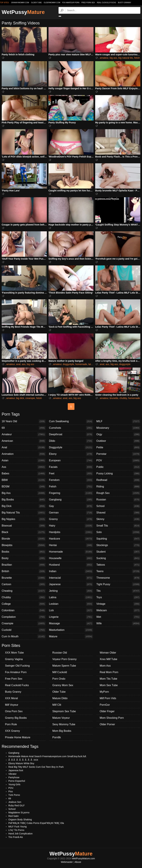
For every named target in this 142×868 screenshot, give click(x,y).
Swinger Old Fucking (17, 666)
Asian (24, 460)
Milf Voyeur (12, 705)
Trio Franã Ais (16, 837)
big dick (20, 398)
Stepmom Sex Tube (64, 711)
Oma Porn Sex (14, 711)
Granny (71, 519)
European (71, 460)
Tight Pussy (118, 584)
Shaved (118, 513)
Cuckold (24, 630)
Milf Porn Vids (108, 698)
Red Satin (13, 816)
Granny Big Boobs (16, 718)
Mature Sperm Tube (64, 666)
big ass (113, 58)
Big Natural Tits (24, 513)
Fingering (71, 493)
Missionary (118, 428)
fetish (137, 58)
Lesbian (71, 604)
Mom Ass (105, 666)
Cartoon (24, 584)
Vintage (118, 604)
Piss (11, 791)
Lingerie (71, 617)
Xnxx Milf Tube (108, 659)
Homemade (71, 552)
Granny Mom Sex (63, 685)
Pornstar (118, 454)
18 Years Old (24, 421)
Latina (71, 597)
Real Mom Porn (109, 672)
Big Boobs (24, 500)
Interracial (71, 578)
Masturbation (71, 630)
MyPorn (104, 692)
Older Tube (59, 692)
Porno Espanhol (17, 781)
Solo (118, 532)
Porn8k (57, 737)
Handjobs (71, 532)
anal (18, 364)
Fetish (71, 487)
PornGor (105, 705)
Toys (118, 597)
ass (24, 364)
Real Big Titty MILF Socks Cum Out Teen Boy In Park (36, 767)
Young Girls (14, 784)
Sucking (118, 558)
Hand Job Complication (20, 834)
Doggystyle (71, 447)
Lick (71, 610)
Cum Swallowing (71, 421)
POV (118, 460)
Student (118, 552)
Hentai (71, 545)
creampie (30, 398)
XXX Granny (12, 731)
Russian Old (60, 653)
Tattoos (118, 565)
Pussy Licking (118, 474)
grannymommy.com (20, 3)
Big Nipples (24, 519)
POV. (11, 788)
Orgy (118, 434)
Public (118, 467)
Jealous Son (15, 802)
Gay (71, 506)
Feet (71, 474)
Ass (24, 467)
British (24, 571)
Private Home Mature (18, 737)
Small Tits (118, 526)
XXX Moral (11, 698)
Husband (71, 565)
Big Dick (24, 506)
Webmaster (67, 862)
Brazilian (24, 565)
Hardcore (71, 539)
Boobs (24, 552)
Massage (71, 623)
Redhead (118, 480)
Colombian (24, 610)
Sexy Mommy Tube (64, 724)
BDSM (24, 487)
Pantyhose (14, 777)
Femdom (71, 480)
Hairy (71, 526)
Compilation (24, 617)
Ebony (71, 454)
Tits (118, 591)
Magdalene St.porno (19, 813)
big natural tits (126, 58)
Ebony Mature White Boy (21, 763)
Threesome (118, 578)
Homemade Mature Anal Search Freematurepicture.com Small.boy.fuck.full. (47, 756)
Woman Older (108, 653)
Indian (71, 571)
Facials (71, 467)
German (71, 513)
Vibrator (12, 774)
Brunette (24, 578)
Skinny (118, 519)
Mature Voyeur (61, 718)
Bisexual (24, 526)
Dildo (71, 441)
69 (24, 428)
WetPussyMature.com (84, 858)
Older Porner (107, 724)
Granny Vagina (14, 659)
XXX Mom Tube (14, 653)
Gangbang (71, 500)
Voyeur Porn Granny (64, 659)
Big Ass (24, 493)
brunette (114, 398)
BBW (24, 480)
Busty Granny (125, 3)
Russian (118, 500)
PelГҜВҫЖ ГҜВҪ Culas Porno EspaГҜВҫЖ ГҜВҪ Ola (36, 823)
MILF (118, 421)
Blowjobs (24, 545)
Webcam (118, 610)
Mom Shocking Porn (112, 718)
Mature (71, 636)
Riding (118, 487)
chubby (123, 398)
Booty (24, 558)
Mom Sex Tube (109, 685)
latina (91, 364)
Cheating (24, 591)
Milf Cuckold (60, 672)
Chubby (24, 597)
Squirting (118, 539)
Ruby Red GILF (16, 805)
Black (24, 532)
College (24, 604)
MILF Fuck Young (17, 827)
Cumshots (71, 428)
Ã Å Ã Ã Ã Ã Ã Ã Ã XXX (23, 760)
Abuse (78, 862)
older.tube (36, 3)
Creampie (24, 623)
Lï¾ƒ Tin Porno (16, 830)
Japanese (71, 584)
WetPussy (23, 12)
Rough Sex (118, 493)
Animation (24, 454)
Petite (118, 447)
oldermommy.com (52, 3)
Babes (24, 474)
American (24, 441)
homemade (81, 364)
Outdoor (118, 441)
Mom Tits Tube (108, 679)
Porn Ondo (59, 679)
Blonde (24, 539)
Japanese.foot (16, 770)
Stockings (118, 545)
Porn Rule (11, 724)
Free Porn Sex (88, 3)
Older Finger (107, 711)
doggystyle (68, 364)
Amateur (24, 434)
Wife (118, 623)
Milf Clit (57, 705)
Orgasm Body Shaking (20, 820)
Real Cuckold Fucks (106, 3)
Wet (118, 617)
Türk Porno (14, 795)
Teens (118, 571)
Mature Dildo (60, 698)
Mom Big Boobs (62, 731)
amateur (104, 58)
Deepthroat (71, 434)
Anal (24, 447)
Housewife (71, 558)
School (118, 506)
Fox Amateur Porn (71, 3)
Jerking (71, 591)
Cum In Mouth (24, 636)
